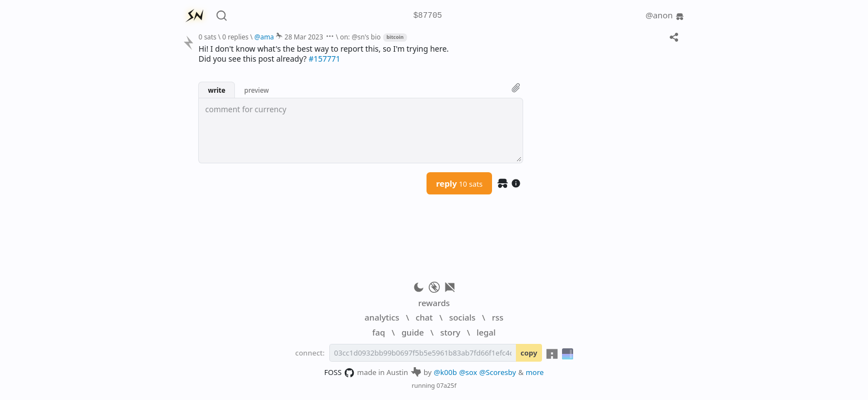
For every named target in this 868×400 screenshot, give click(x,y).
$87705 (428, 16)
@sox (468, 372)
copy (529, 353)
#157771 (325, 59)
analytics (382, 317)
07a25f (446, 385)
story (450, 332)
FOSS (340, 373)
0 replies (235, 37)
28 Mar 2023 (303, 37)
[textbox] (361, 131)
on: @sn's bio (360, 37)
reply (459, 183)
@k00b (445, 372)
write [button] (216, 90)
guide (413, 332)
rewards (434, 303)
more (535, 372)
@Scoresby (498, 372)
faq (378, 332)
